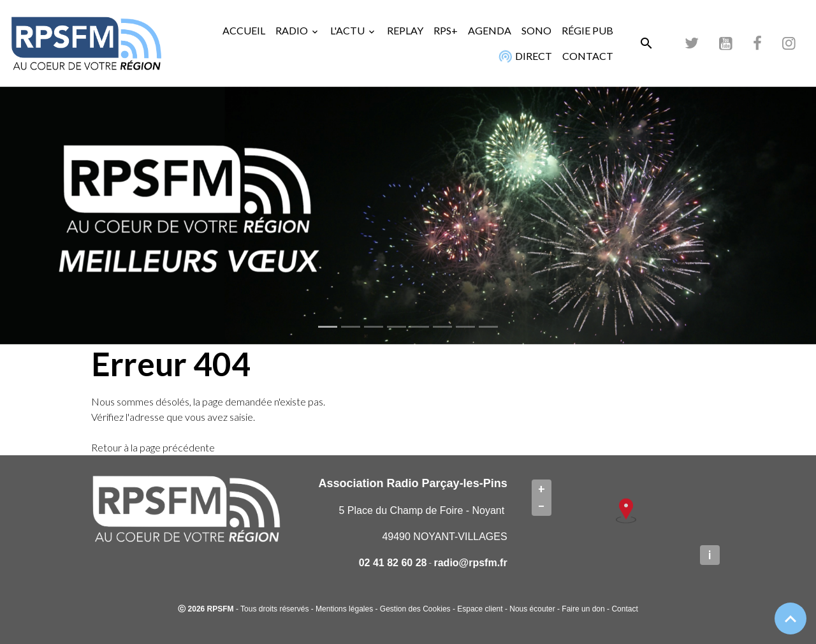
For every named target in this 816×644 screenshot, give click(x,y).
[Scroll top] (790, 618)
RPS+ (446, 30)
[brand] (86, 43)
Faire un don (583, 609)
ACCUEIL (244, 30)
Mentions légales (344, 609)
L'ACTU (348, 30)
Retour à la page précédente (153, 447)
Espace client (480, 609)
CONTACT (588, 56)
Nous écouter (532, 609)
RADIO (293, 30)
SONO (536, 30)
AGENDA (490, 30)
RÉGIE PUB (587, 30)
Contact (624, 609)
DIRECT (524, 56)
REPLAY (405, 30)
